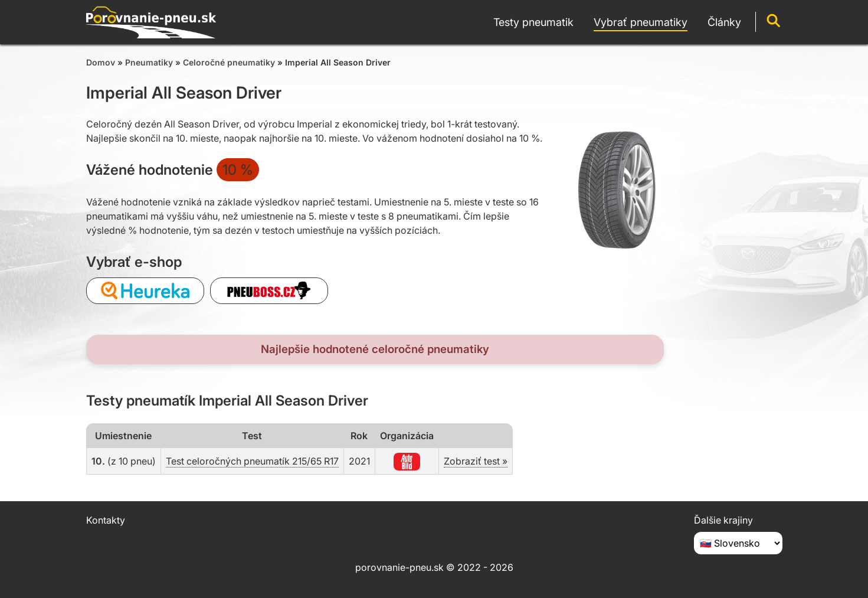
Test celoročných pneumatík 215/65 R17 (252, 461)
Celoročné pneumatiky (229, 62)
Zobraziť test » (476, 461)
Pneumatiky (149, 62)
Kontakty (106, 520)
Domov (101, 62)
